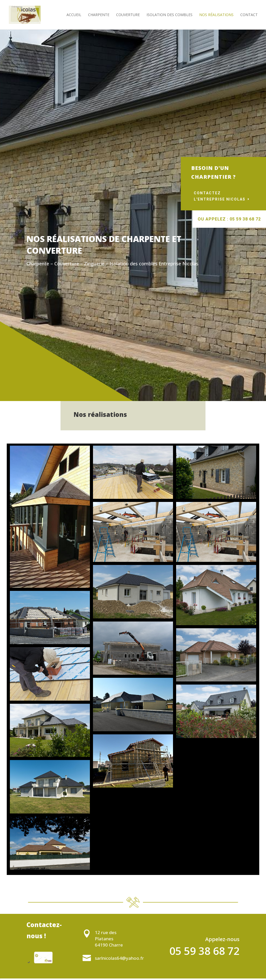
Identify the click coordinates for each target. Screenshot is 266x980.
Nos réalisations (216, 15)
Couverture (128, 15)
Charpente (99, 15)
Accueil (74, 15)
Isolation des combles (169, 15)
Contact (249, 15)
